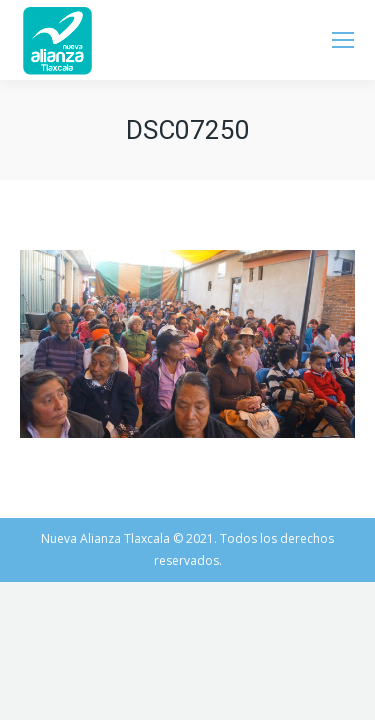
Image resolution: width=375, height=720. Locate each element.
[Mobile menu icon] (343, 40)
